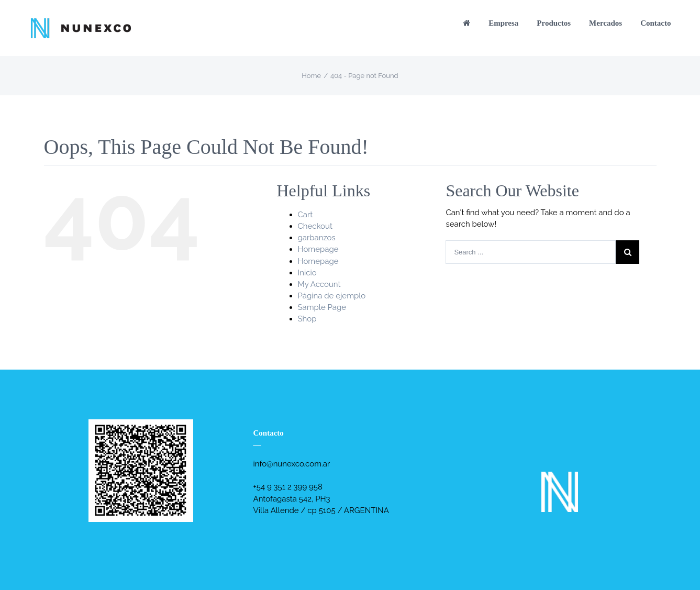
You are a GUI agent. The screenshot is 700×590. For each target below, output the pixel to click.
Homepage (318, 249)
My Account (319, 284)
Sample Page (322, 307)
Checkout (315, 226)
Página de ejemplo (332, 296)
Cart (305, 215)
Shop (307, 319)
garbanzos (317, 238)
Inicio (307, 273)
